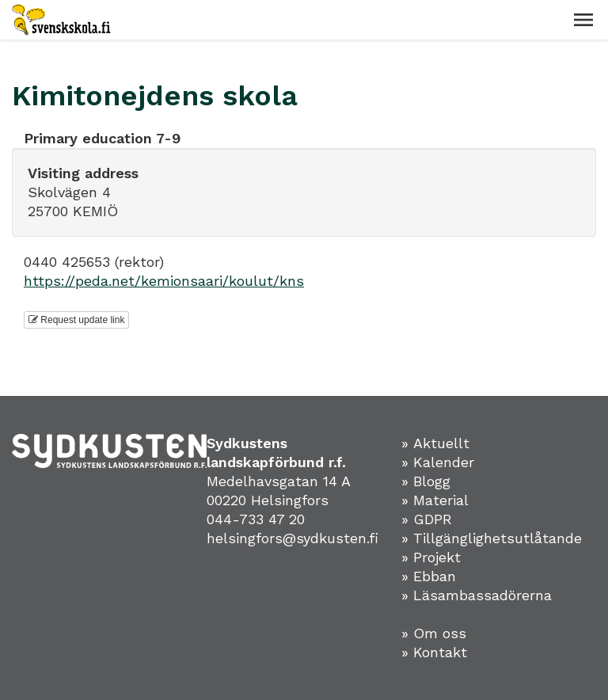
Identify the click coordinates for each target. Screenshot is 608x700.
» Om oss (439, 633)
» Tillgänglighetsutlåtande (496, 538)
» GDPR (431, 519)
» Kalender (443, 462)
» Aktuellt (440, 443)
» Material (440, 500)
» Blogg (431, 481)
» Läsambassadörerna (481, 595)
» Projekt (436, 557)
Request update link (76, 320)
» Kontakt (439, 652)
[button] (583, 20)
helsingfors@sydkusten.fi (295, 538)
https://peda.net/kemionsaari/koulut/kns (164, 281)
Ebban (439, 576)
